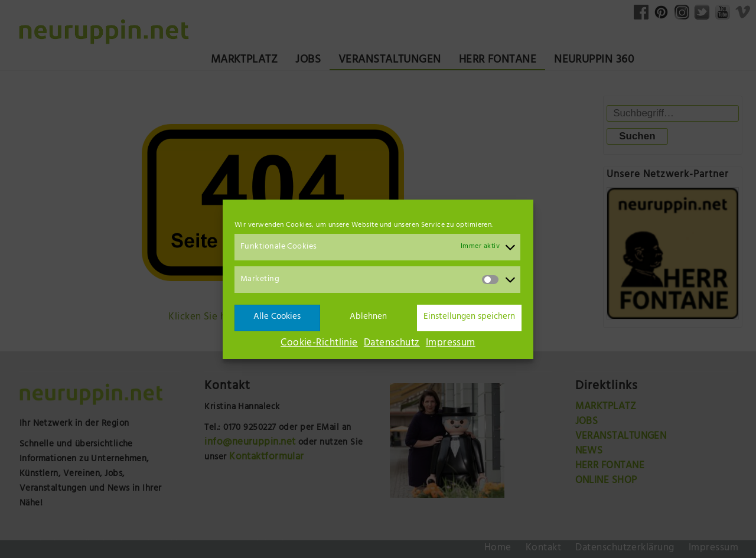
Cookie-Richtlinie (319, 344)
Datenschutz (392, 344)
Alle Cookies (277, 317)
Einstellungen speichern (469, 317)
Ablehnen (368, 317)
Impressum (451, 344)
